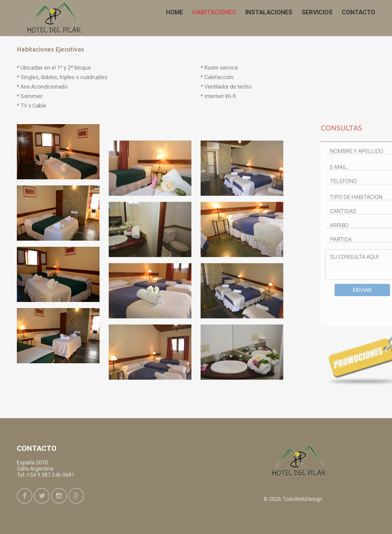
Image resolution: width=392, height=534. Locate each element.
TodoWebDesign (302, 499)
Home (175, 12)
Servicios (317, 12)
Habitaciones (214, 12)
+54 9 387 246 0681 (51, 475)
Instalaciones (269, 12)
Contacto (358, 12)
